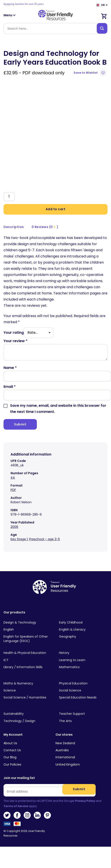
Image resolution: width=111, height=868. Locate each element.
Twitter (7, 815)
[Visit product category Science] (28, 691)
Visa (7, 825)
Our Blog (10, 757)
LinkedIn (37, 815)
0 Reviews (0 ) (45, 227)
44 (13, 478)
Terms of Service (16, 806)
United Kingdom (68, 764)
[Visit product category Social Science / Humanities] (28, 698)
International (65, 757)
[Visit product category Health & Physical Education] (28, 653)
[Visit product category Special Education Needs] (83, 698)
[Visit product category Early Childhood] (83, 622)
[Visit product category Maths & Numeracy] (28, 684)
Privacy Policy (85, 801)
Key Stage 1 (19, 539)
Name (10, 368)
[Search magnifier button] (102, 28)
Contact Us (12, 750)
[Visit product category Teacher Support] (83, 714)
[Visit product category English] (28, 630)
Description (14, 227)
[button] (90, 73)
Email (10, 387)
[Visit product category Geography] (83, 637)
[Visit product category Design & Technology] (28, 622)
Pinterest (47, 815)
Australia (62, 750)
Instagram (27, 815)
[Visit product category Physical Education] (83, 684)
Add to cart (56, 209)
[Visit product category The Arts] (83, 721)
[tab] (14, 227)
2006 (14, 527)
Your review (15, 341)
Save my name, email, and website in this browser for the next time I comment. (58, 409)
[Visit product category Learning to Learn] (83, 660)
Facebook (17, 815)
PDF (13, 490)
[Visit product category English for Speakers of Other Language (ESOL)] (28, 639)
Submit (79, 789)
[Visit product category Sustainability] (28, 714)
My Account (13, 735)
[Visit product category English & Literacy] (83, 630)
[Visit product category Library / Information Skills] (28, 667)
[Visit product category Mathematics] (83, 667)
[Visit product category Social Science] (83, 691)
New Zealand (65, 743)
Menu (10, 15)
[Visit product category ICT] (28, 660)
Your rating (14, 333)
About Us (10, 743)
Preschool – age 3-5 (45, 539)
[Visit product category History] (83, 653)
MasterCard (17, 825)
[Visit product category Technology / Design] (28, 721)
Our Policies (12, 764)
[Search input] (51, 28)
